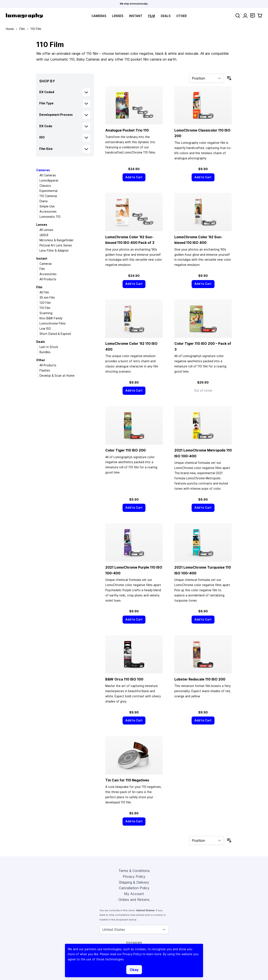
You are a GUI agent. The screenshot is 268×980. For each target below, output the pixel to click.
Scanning (46, 313)
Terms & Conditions (134, 871)
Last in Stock (49, 347)
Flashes (45, 370)
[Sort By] (207, 78)
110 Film (45, 308)
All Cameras (48, 175)
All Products (48, 279)
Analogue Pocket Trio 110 (127, 130)
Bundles (45, 352)
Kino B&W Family (51, 318)
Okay (134, 970)
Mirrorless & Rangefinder (57, 240)
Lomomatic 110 (50, 217)
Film (151, 16)
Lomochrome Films (53, 323)
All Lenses (46, 230)
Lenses (118, 16)
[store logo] (24, 16)
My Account (134, 894)
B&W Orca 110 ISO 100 (124, 679)
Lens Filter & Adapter (54, 251)
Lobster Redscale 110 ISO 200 (200, 679)
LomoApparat (49, 180)
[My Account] (245, 16)
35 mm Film (47, 298)
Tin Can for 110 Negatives (127, 780)
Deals (166, 16)
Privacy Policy (134, 877)
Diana (43, 201)
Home (10, 29)
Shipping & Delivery (134, 882)
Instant (136, 16)
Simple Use (47, 206)
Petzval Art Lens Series (56, 245)
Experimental (48, 191)
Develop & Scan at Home (57, 376)
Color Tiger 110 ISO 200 (125, 450)
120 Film (45, 303)
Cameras (99, 16)
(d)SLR (44, 235)
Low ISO (45, 329)
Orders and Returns (134, 900)
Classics (45, 186)
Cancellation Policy (134, 888)
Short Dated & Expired (55, 334)
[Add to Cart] (134, 177)
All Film (44, 292)
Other (181, 16)
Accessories (48, 212)
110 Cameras (48, 196)
